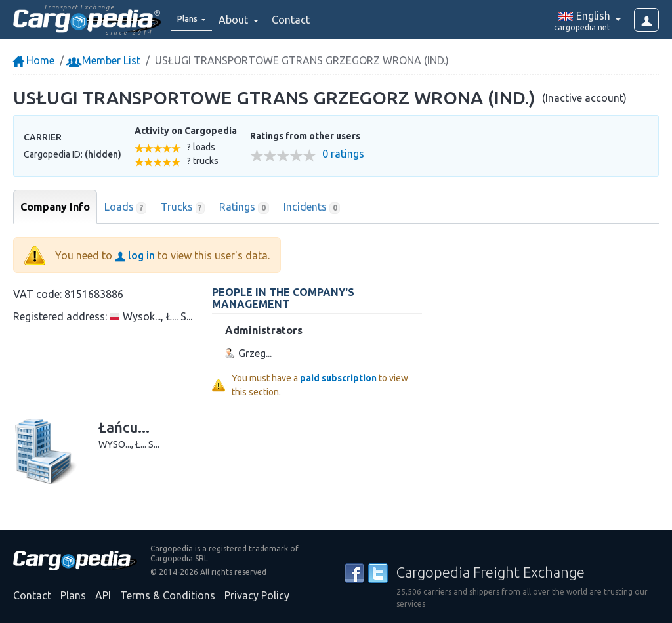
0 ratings (343, 154)
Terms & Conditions (168, 595)
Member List (105, 60)
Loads (125, 207)
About (244, 20)
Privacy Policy (257, 595)
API (103, 595)
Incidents (312, 207)
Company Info (55, 207)
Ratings (244, 207)
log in (135, 255)
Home (34, 60)
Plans (73, 595)
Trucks (183, 207)
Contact (300, 20)
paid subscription (338, 378)
